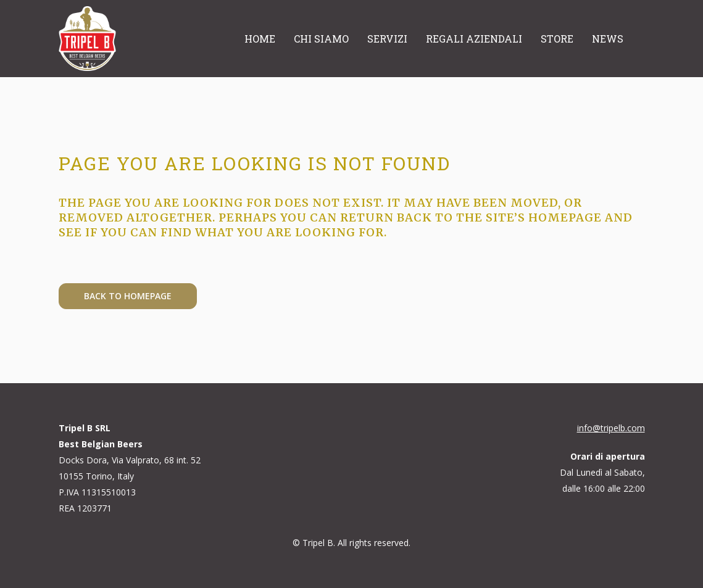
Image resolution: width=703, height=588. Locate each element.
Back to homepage (128, 296)
